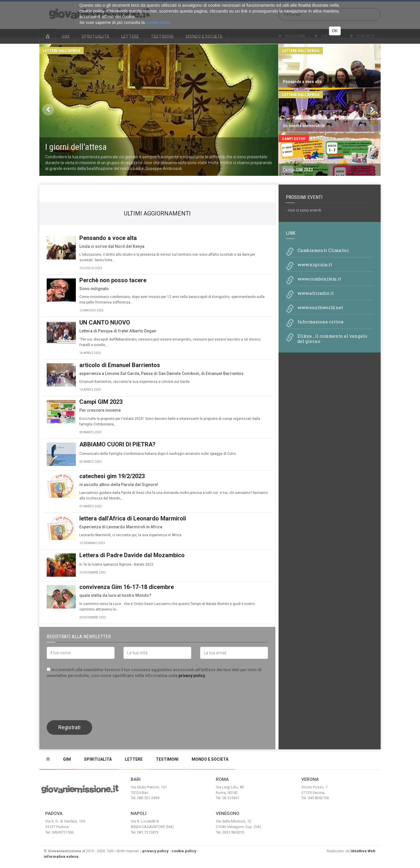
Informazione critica (321, 322)
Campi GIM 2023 (101, 402)
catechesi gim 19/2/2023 (112, 476)
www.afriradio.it (316, 293)
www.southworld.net (320, 307)
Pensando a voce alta (108, 238)
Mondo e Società (210, 759)
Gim (67, 759)
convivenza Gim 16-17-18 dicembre (127, 587)
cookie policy (184, 851)
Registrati (69, 727)
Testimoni (167, 759)
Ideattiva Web (363, 851)
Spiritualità (98, 759)
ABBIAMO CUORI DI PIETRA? (117, 444)
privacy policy (192, 676)
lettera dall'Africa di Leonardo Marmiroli (133, 518)
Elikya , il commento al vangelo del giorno (332, 339)
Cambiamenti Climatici (323, 250)
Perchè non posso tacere (113, 280)
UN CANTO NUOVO (105, 322)
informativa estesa (61, 856)
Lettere (134, 759)
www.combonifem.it (319, 279)
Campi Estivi (294, 139)
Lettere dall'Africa (62, 51)
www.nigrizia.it (315, 264)
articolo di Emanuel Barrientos (120, 365)
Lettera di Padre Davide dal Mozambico (132, 555)
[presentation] (91, 699)
